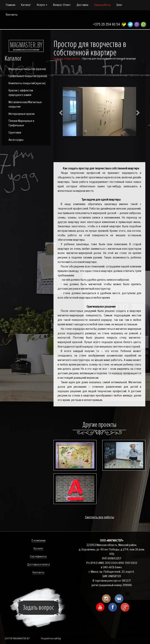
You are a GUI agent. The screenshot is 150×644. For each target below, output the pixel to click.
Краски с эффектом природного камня (21, 93)
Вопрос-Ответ (62, 5)
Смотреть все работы (100, 517)
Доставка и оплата (38, 564)
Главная (11, 5)
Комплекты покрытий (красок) (27, 83)
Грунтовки (15, 133)
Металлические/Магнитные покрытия (25, 104)
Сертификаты (38, 556)
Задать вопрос (38, 608)
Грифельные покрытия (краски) (28, 76)
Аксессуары (16, 140)
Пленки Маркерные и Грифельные (21, 123)
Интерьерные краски (22, 114)
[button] (60, 111)
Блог (119, 5)
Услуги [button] (42, 5)
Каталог (26, 5)
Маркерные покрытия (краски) (27, 69)
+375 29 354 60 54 (107, 24)
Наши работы (102, 5)
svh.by (58, 638)
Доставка (82, 5)
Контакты (12, 15)
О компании (38, 540)
